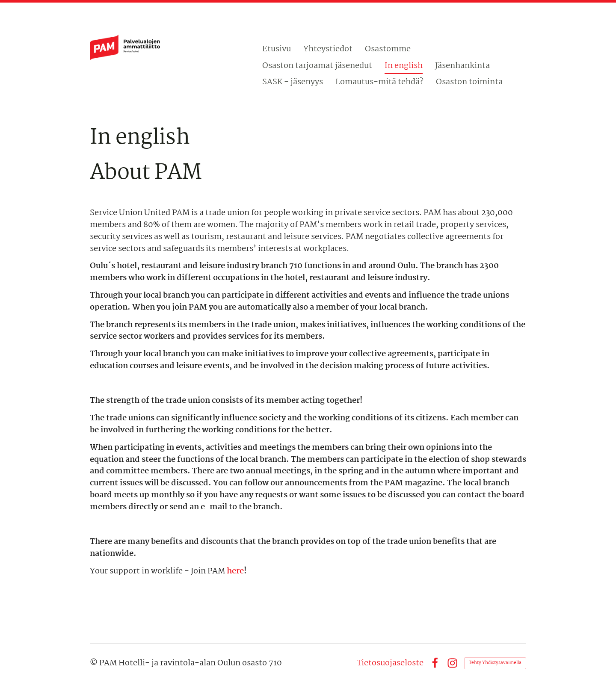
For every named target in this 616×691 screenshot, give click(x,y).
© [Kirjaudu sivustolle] (95, 663)
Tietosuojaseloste (390, 663)
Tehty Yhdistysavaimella (495, 663)
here (235, 571)
